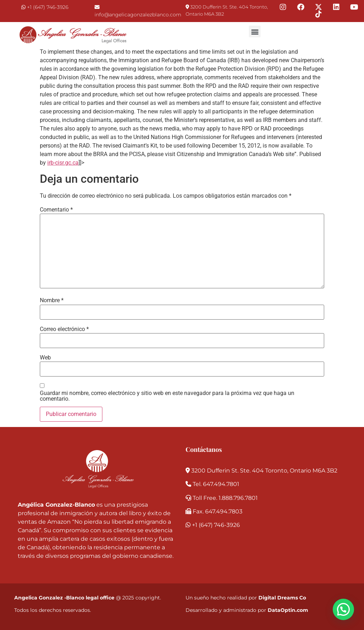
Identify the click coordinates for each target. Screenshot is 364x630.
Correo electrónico (64, 329)
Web (45, 358)
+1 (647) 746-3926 (48, 7)
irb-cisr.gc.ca (63, 163)
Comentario (56, 210)
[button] (255, 31)
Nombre (52, 300)
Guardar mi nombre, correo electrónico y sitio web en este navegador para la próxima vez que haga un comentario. (167, 396)
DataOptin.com (288, 610)
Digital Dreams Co (282, 598)
